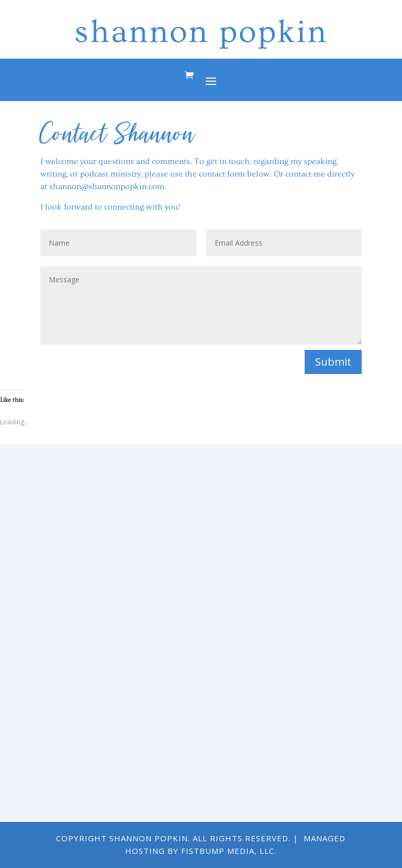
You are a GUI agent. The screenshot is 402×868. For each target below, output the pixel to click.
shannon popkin (201, 32)
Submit (333, 362)
